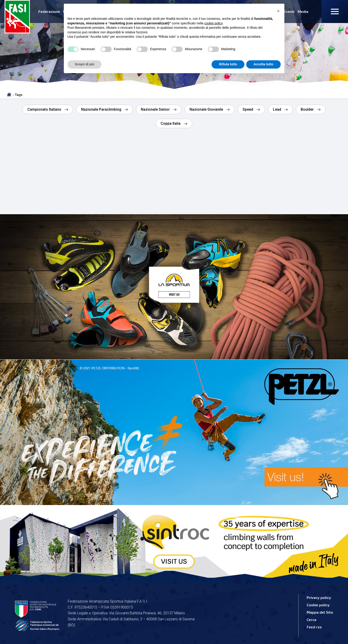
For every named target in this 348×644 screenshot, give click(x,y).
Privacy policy (319, 597)
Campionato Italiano (45, 109)
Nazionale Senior (156, 109)
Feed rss (314, 627)
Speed (248, 109)
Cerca (311, 619)
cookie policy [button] (213, 23)
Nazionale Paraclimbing (102, 109)
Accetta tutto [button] (263, 64)
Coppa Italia (171, 123)
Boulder (308, 109)
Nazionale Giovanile (207, 109)
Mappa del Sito (320, 612)
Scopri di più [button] (85, 64)
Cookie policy (318, 605)
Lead (277, 109)
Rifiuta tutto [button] (228, 64)
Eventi (289, 11)
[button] (278, 11)
